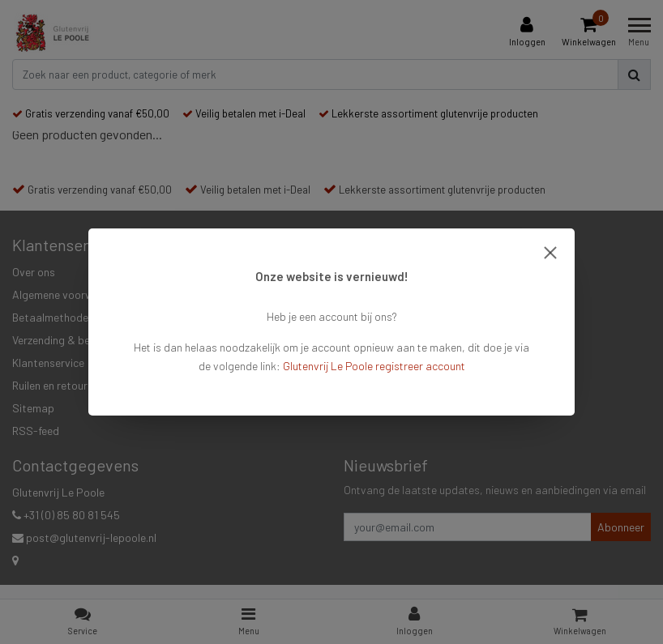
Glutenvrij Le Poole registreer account (374, 366)
